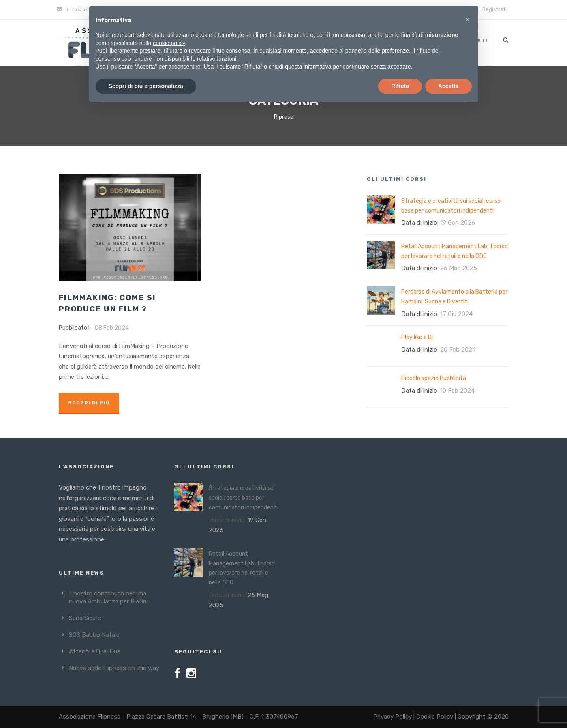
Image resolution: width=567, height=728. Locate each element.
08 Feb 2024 (112, 328)
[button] (468, 19)
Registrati (494, 9)
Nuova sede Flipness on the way (114, 668)
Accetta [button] (448, 86)
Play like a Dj (417, 337)
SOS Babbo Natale (94, 635)
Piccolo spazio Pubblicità (434, 378)
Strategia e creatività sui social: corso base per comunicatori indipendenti (243, 498)
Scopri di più (89, 403)
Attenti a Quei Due (95, 651)
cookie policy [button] (169, 43)
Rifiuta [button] (400, 86)
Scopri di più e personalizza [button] (146, 86)
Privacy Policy (393, 717)
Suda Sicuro (85, 618)
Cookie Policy (435, 717)
